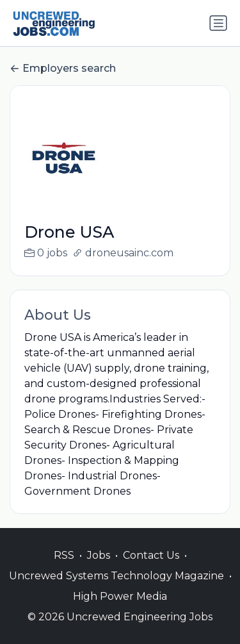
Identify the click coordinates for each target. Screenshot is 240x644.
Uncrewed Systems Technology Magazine (116, 589)
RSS (64, 569)
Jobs (99, 569)
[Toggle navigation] (218, 23)
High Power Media (120, 610)
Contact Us (151, 569)
